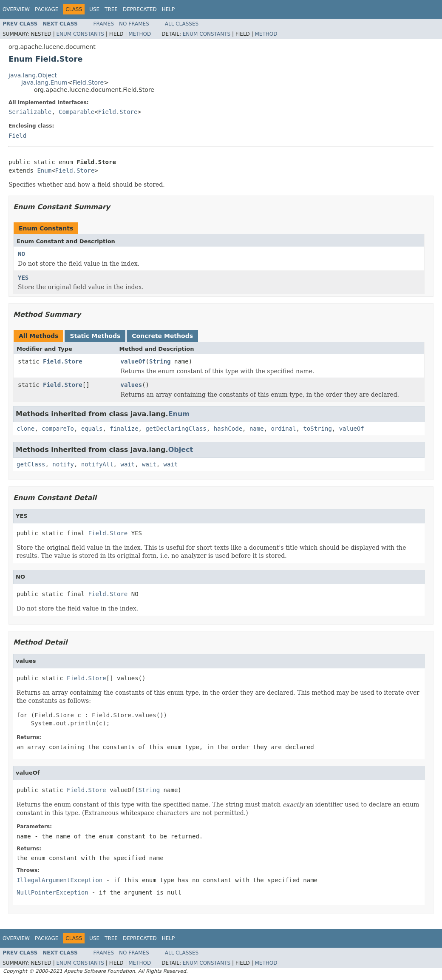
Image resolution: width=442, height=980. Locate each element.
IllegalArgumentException (59, 880)
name (257, 429)
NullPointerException (52, 892)
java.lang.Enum (44, 82)
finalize (124, 429)
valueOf (133, 361)
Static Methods (95, 336)
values (132, 385)
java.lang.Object (33, 75)
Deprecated (140, 9)
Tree (111, 9)
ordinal (284, 429)
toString (317, 429)
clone (25, 429)
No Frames (134, 24)
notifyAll (97, 464)
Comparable (76, 112)
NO (21, 254)
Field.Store (88, 82)
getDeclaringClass (176, 429)
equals (92, 429)
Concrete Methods (162, 336)
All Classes (182, 24)
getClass (31, 464)
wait (127, 464)
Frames (104, 24)
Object (181, 450)
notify (63, 464)
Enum (44, 170)
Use (94, 9)
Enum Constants (80, 34)
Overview (16, 9)
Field (17, 136)
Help (169, 9)
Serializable (30, 112)
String (160, 361)
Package (47, 9)
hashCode (228, 429)
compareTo (58, 429)
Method (140, 34)
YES (23, 278)
